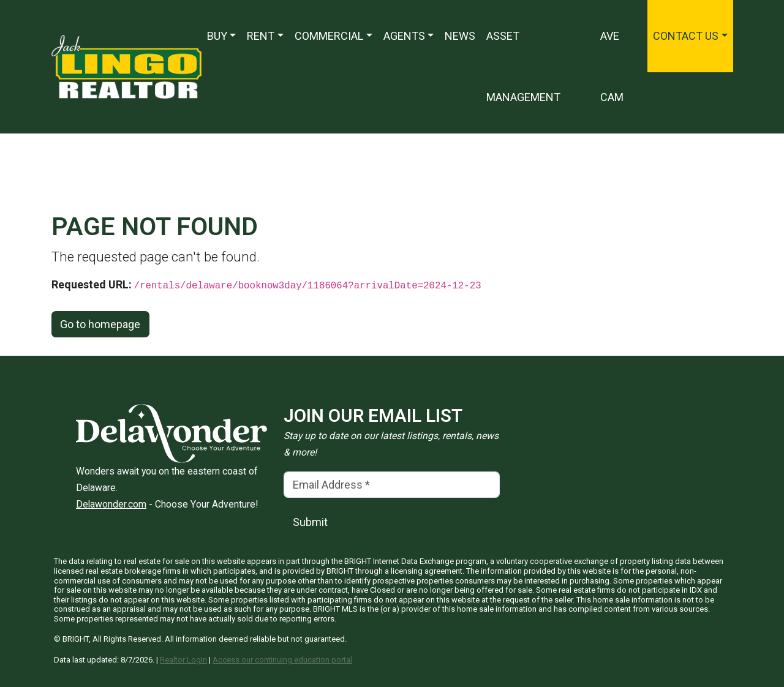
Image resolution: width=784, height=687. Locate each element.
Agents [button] (404, 36)
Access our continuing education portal (282, 660)
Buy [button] (217, 36)
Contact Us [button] (686, 36)
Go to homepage (100, 324)
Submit (310, 522)
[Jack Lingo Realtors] (126, 66)
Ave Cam (612, 66)
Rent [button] (261, 36)
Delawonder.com (111, 504)
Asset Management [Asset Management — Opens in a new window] (523, 66)
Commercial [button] (329, 36)
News (460, 36)
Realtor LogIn (183, 660)
